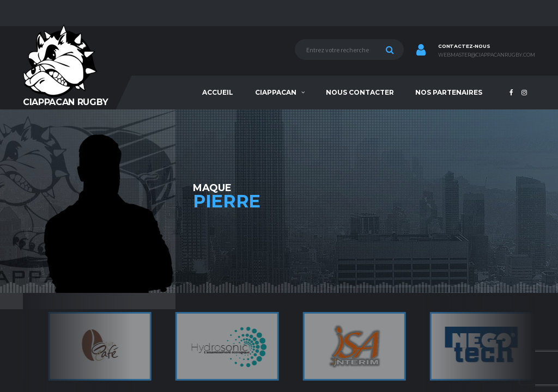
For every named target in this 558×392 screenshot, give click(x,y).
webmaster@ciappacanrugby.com (487, 55)
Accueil (218, 92)
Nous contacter (360, 92)
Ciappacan (276, 92)
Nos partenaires (449, 92)
